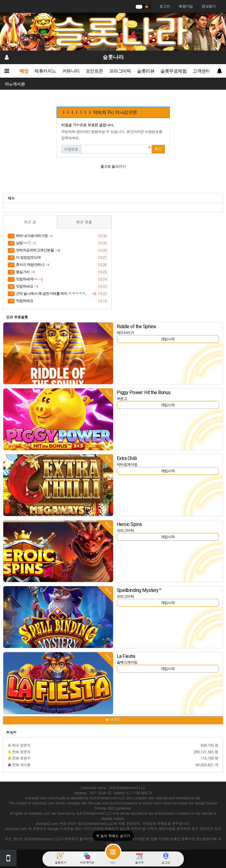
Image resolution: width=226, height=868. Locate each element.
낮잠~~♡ (19, 243)
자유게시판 (15, 84)
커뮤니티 (71, 71)
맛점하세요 (20, 287)
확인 (158, 149)
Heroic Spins (129, 524)
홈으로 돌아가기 (113, 166)
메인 (24, 71)
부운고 (122, 399)
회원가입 (186, 6)
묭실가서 (19, 272)
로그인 (165, 6)
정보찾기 (209, 6)
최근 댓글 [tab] (84, 222)
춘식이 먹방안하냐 (26, 265)
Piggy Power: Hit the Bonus (144, 392)
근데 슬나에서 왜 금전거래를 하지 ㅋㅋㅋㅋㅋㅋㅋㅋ (49, 294)
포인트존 (94, 71)
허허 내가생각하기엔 (28, 236)
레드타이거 (125, 333)
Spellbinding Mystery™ (139, 590)
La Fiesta (126, 656)
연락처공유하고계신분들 (31, 250)
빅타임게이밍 (127, 465)
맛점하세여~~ (23, 279)
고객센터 (201, 71)
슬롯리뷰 (146, 71)
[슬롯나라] (113, 32)
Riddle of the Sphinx (136, 327)
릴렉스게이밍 (127, 662)
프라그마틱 (120, 71)
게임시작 (168, 339)
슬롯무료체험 (173, 71)
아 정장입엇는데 (24, 258)
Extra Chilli (127, 458)
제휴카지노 (45, 71)
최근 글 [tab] (30, 222)
